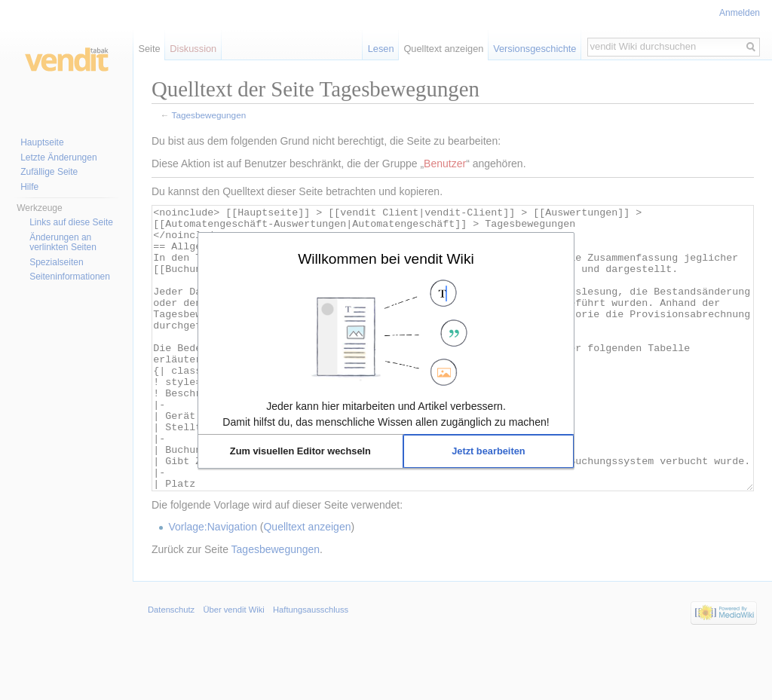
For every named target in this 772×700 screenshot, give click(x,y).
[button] (300, 451)
